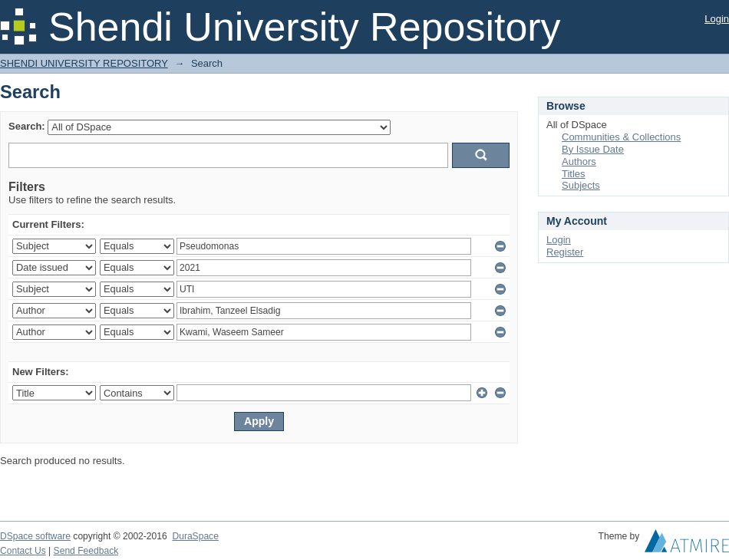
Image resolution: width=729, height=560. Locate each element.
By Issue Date (593, 149)
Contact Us (23, 551)
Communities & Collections (621, 137)
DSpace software (35, 536)
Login (717, 19)
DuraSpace (195, 536)
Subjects (581, 185)
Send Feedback (86, 551)
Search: (27, 126)
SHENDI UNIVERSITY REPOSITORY (84, 63)
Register (565, 252)
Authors (579, 161)
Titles (574, 174)
